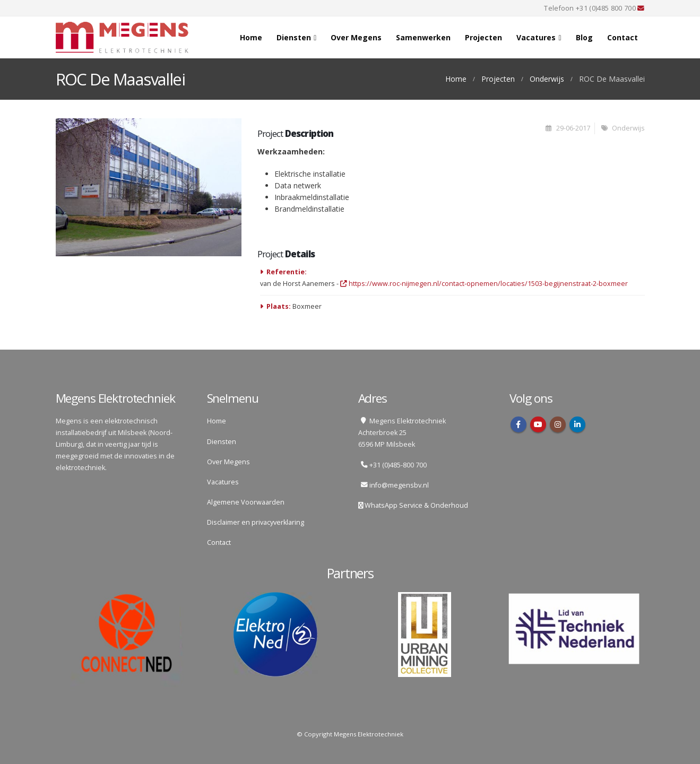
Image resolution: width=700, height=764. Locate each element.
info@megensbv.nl (399, 485)
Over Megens (356, 37)
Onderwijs (628, 128)
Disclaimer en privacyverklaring (256, 522)
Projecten (483, 37)
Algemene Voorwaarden (246, 502)
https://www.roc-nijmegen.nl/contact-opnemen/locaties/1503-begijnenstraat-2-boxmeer (484, 284)
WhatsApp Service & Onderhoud (416, 505)
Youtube (538, 424)
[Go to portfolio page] (149, 187)
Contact (623, 37)
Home (251, 37)
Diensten (294, 37)
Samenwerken (423, 37)
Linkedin (577, 424)
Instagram (558, 424)
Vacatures (536, 37)
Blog (584, 37)
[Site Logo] (122, 37)
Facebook (518, 424)
